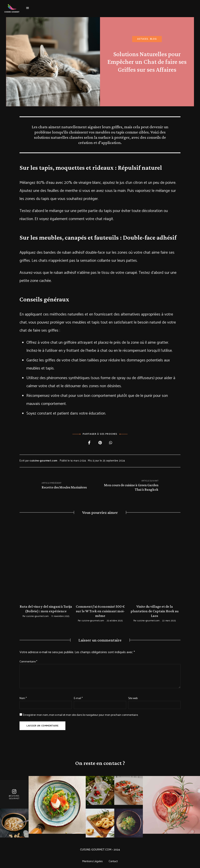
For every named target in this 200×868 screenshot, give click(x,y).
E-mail (78, 698)
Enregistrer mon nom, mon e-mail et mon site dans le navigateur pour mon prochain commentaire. (81, 714)
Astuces (143, 39)
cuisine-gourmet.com (43, 461)
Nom (23, 698)
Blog (153, 39)
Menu (28, 8)
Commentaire (28, 661)
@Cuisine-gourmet (14, 796)
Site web (133, 698)
